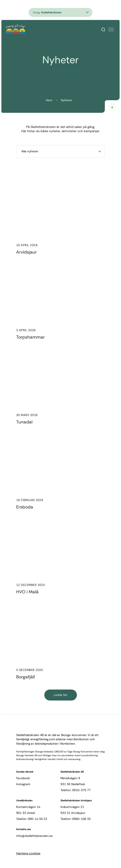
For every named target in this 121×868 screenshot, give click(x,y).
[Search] (103, 30)
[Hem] (16, 29)
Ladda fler (60, 695)
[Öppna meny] (111, 30)
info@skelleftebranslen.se (34, 836)
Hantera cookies (28, 853)
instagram (23, 784)
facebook (23, 778)
